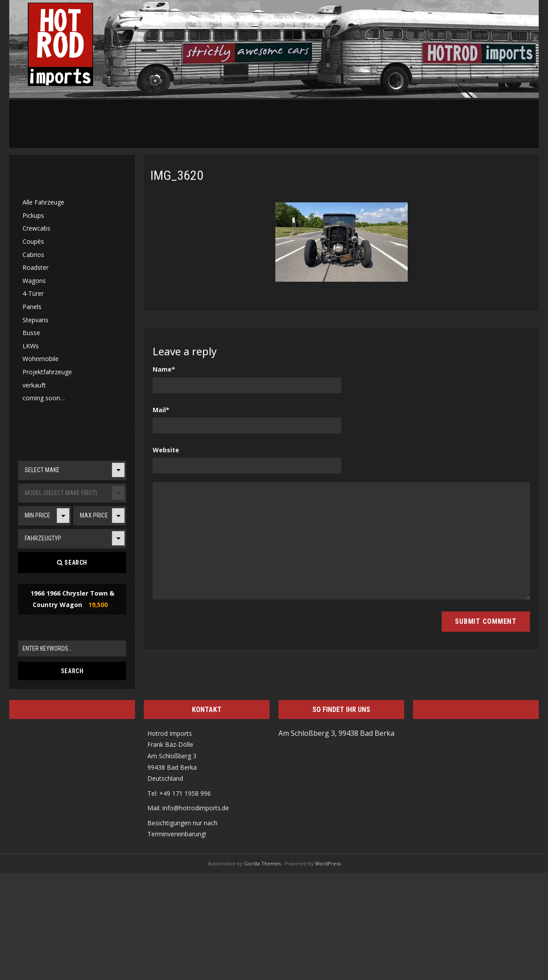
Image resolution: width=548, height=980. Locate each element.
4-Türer (33, 293)
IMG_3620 (177, 175)
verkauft (34, 385)
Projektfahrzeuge (47, 372)
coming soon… (44, 398)
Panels (32, 307)
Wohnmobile (41, 359)
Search (72, 563)
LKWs (31, 346)
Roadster (36, 267)
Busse (31, 333)
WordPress (328, 863)
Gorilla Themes (262, 863)
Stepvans (36, 320)
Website (166, 450)
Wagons (34, 281)
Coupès (33, 241)
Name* (164, 369)
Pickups (33, 215)
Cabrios (33, 255)
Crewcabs (36, 228)
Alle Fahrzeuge (43, 202)
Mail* (161, 410)
